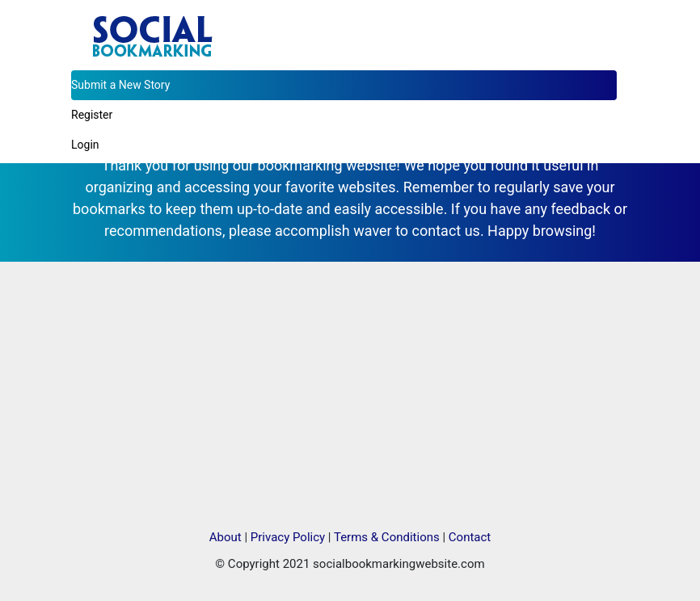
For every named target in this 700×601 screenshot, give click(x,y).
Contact (470, 537)
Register (92, 115)
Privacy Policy (288, 537)
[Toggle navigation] (606, 19)
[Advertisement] (350, 395)
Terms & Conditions (387, 537)
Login (85, 145)
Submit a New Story (120, 85)
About (226, 537)
